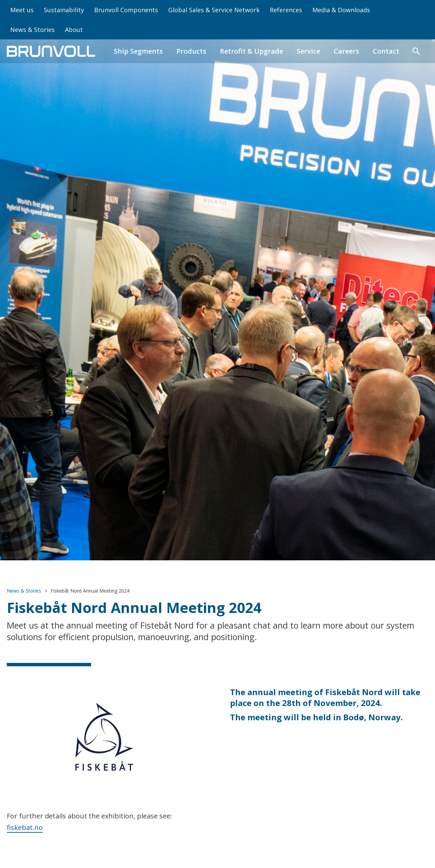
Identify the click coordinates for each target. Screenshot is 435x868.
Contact (386, 51)
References (286, 10)
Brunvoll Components (126, 10)
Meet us (22, 10)
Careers (346, 51)
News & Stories (32, 30)
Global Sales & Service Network (214, 10)
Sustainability (64, 10)
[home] (51, 51)
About (74, 30)
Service (308, 51)
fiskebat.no (25, 827)
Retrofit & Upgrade (251, 51)
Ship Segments (138, 51)
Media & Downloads (341, 10)
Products (191, 51)
